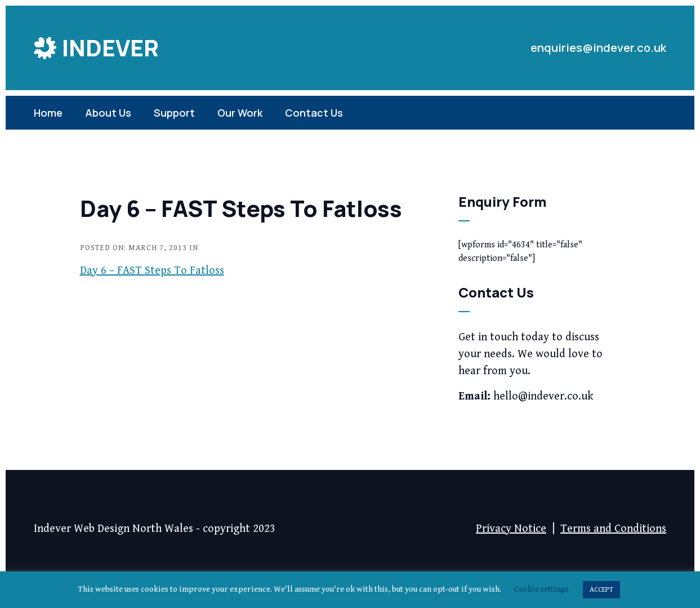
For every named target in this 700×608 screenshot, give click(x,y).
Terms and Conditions (613, 529)
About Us (108, 113)
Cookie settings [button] (541, 589)
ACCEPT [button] (601, 590)
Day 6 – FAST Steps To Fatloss (152, 271)
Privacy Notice (511, 529)
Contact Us (314, 113)
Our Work (240, 113)
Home (48, 113)
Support (174, 113)
